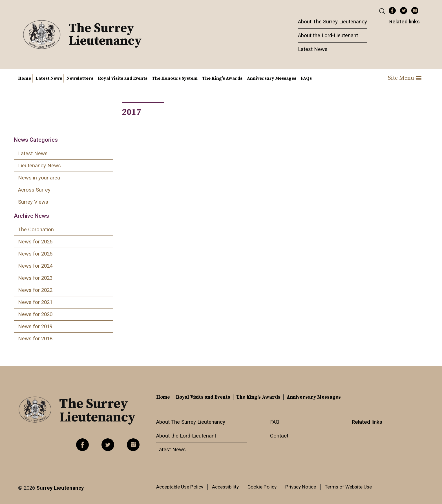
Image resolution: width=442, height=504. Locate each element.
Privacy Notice (301, 487)
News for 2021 (35, 302)
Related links (405, 22)
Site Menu (405, 78)
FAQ (275, 422)
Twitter (404, 11)
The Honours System (175, 78)
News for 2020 (35, 314)
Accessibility (225, 487)
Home (25, 78)
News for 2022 (35, 290)
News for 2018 (35, 339)
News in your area (39, 178)
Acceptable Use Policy (180, 487)
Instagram (415, 11)
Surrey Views (33, 202)
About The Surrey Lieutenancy (332, 22)
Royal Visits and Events (123, 78)
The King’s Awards (222, 78)
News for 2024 (35, 266)
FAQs (306, 78)
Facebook (392, 11)
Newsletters (80, 78)
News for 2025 (35, 254)
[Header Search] (383, 11)
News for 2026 (35, 242)
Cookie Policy (262, 487)
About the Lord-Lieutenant (328, 35)
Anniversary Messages (272, 78)
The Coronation (36, 230)
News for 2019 (35, 327)
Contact (279, 436)
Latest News (313, 49)
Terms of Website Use (348, 487)
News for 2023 (35, 278)
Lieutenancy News (39, 166)
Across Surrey (34, 190)
